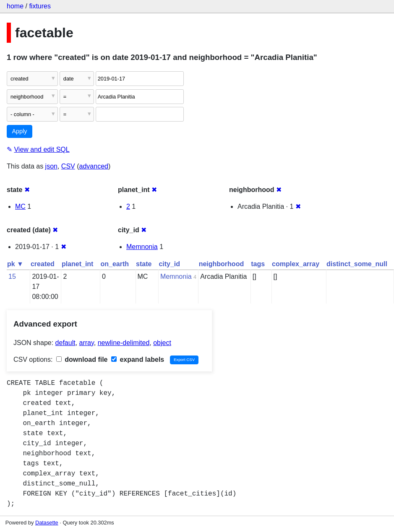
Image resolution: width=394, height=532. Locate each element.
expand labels (138, 359)
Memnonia (142, 247)
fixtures (40, 6)
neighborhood (222, 264)
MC (20, 206)
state (144, 264)
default (65, 343)
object (162, 343)
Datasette (47, 523)
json (51, 166)
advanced (94, 166)
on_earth (115, 264)
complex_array (296, 264)
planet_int (78, 264)
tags (258, 264)
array (87, 343)
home (15, 6)
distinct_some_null (357, 264)
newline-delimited (124, 343)
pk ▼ (15, 264)
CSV (68, 166)
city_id (169, 264)
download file (82, 359)
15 (12, 276)
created (43, 264)
